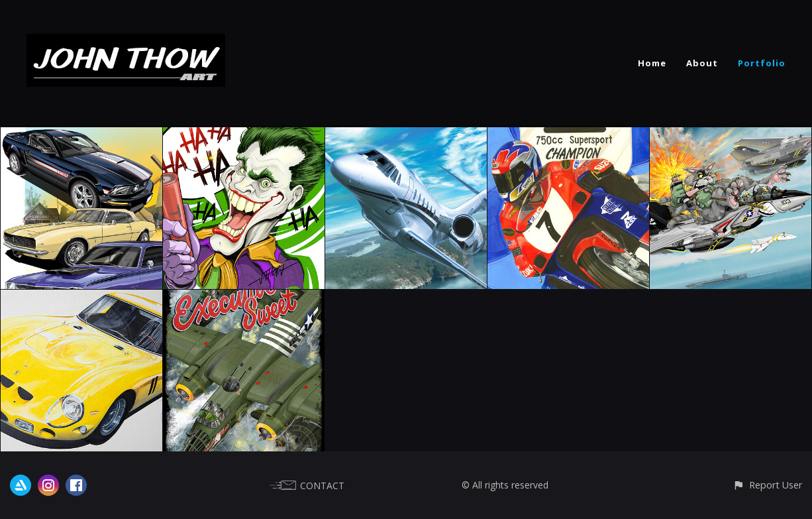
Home (652, 63)
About (702, 63)
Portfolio (762, 63)
